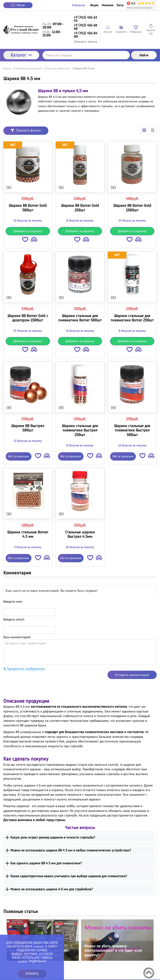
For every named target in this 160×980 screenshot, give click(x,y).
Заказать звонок (86, 42)
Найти (144, 55)
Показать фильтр (26, 130)
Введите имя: (13, 602)
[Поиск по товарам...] (86, 55)
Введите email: (14, 619)
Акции (94, 5)
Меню (18, 5)
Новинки (107, 5)
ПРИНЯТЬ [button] (32, 974)
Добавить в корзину (28, 231)
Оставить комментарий (132, 675)
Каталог (21, 55)
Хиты (120, 5)
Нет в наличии (18, 456)
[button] (25, 240)
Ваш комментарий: (17, 637)
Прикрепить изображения (24, 669)
